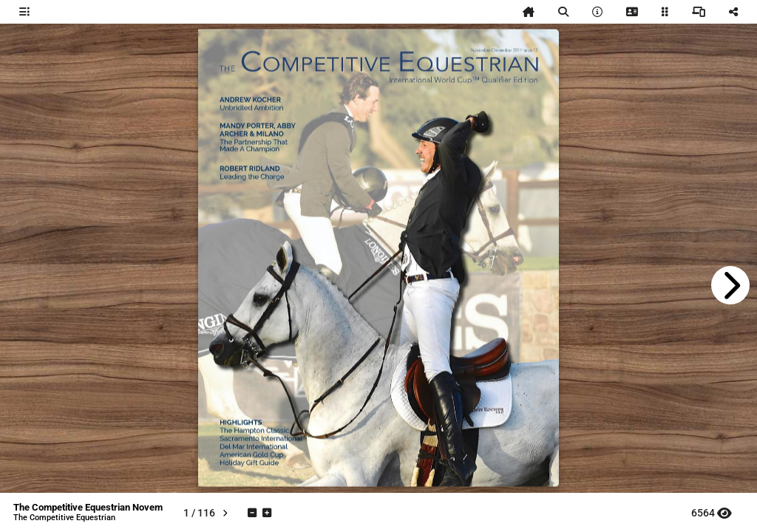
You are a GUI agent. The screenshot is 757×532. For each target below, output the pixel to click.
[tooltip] (24, 12)
